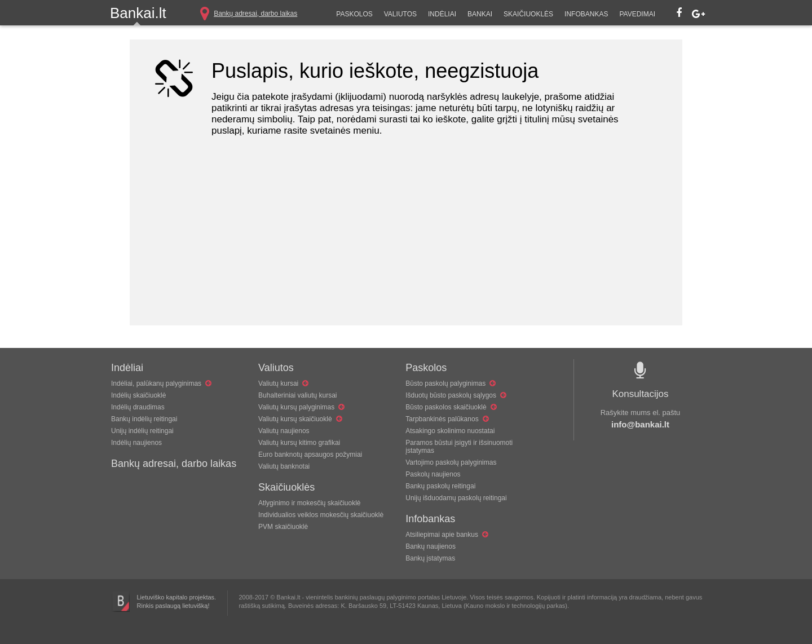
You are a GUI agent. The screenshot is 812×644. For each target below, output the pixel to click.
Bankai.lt (138, 13)
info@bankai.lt (640, 424)
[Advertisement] (406, 246)
